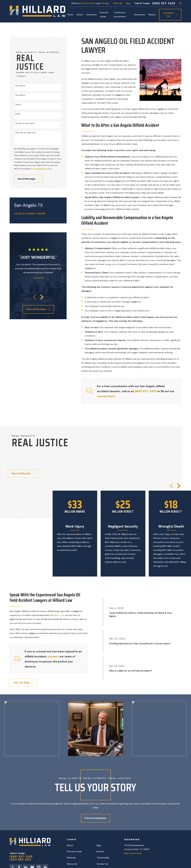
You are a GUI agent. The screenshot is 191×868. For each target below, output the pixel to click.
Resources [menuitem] (140, 15)
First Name (20, 86)
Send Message (28, 179)
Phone (18, 105)
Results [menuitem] (152, 15)
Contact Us (102, 864)
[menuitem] (38, 214)
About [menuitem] (80, 15)
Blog (128, 3)
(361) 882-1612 (21, 859)
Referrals (118, 3)
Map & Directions (133, 853)
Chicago (105, 3)
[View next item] (42, 297)
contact (53, 656)
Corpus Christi (89, 3)
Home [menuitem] (70, 15)
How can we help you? (26, 133)
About (70, 845)
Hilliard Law (58, 615)
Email (18, 114)
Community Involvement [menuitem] (120, 14)
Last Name (20, 95)
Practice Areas (74, 851)
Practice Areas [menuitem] (104, 14)
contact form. (106, 396)
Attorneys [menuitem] (91, 15)
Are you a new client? (25, 123)
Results (100, 851)
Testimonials (103, 858)
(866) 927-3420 (164, 3)
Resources (72, 864)
